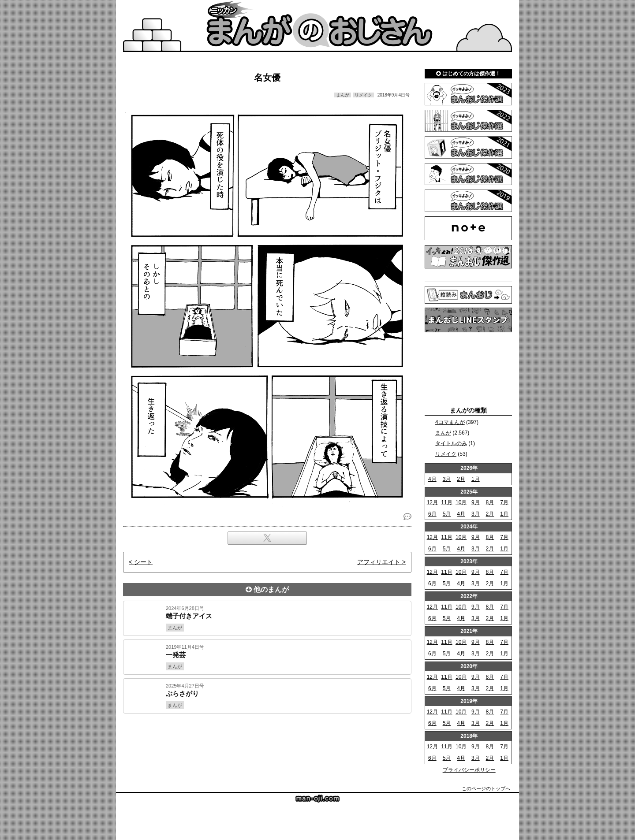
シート (143, 562)
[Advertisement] (267, 743)
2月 (461, 479)
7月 (504, 502)
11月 (446, 502)
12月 (432, 502)
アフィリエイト (379, 562)
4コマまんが (450, 422)
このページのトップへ (486, 788)
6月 (432, 514)
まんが (443, 433)
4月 (432, 479)
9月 (476, 502)
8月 (490, 502)
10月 (461, 502)
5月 (447, 514)
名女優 (267, 78)
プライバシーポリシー (469, 770)
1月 (476, 479)
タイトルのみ (451, 443)
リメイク (446, 454)
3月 (447, 479)
